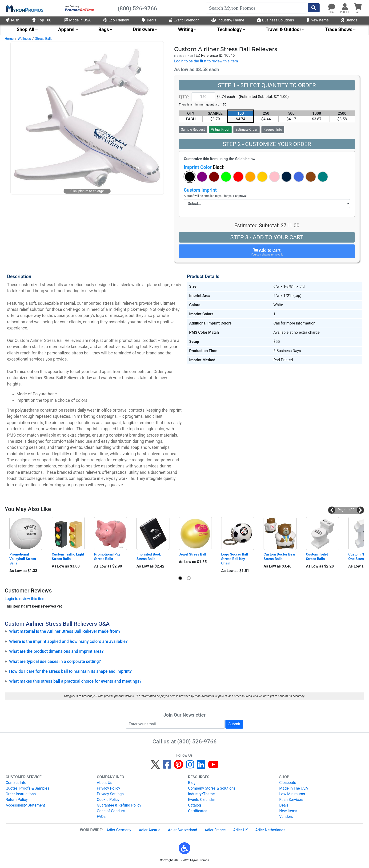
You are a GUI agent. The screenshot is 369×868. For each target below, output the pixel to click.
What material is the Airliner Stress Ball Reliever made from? (65, 631)
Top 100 (42, 20)
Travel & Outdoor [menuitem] (283, 29)
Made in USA (77, 20)
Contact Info (16, 783)
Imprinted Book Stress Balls (149, 557)
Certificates (198, 811)
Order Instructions (21, 794)
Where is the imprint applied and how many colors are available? (68, 641)
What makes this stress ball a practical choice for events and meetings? (75, 681)
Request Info (273, 130)
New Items (318, 20)
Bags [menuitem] (104, 29)
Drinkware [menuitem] (143, 29)
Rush (12, 20)
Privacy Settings (110, 794)
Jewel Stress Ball (193, 554)
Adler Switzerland (183, 830)
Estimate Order (247, 130)
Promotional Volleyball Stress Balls (23, 559)
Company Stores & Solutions (212, 788)
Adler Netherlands (270, 830)
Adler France (215, 830)
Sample (193, 130)
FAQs (101, 817)
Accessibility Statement (25, 805)
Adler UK (241, 830)
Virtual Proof (220, 130)
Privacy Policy (109, 788)
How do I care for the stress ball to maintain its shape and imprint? (70, 671)
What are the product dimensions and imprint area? (56, 651)
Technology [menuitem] (230, 29)
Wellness (24, 39)
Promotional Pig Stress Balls (107, 557)
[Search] (257, 8)
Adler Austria (150, 830)
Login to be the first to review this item (206, 61)
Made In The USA (294, 788)
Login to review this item (25, 599)
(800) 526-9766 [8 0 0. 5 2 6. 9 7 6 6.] (197, 742)
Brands (349, 20)
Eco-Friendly (116, 20)
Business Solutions (275, 20)
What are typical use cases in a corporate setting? (55, 661)
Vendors (286, 817)
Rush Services (291, 800)
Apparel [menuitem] (66, 29)
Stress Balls (44, 39)
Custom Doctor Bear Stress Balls (280, 557)
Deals (149, 20)
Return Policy (17, 800)
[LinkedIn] (201, 767)
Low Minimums (292, 794)
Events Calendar (202, 800)
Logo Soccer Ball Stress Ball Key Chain (235, 559)
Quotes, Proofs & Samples (27, 788)
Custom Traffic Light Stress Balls (68, 557)
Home (9, 39)
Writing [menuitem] (186, 29)
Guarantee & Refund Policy (119, 805)
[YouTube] (213, 767)
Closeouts (288, 783)
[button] (190, 177)
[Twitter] (155, 767)
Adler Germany (119, 830)
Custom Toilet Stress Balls (317, 557)
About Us (105, 783)
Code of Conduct (111, 811)
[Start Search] (314, 8)
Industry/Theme (228, 20)
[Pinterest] (178, 767)
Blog (192, 783)
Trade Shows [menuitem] (339, 29)
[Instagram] (190, 767)
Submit (234, 724)
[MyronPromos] (24, 8)
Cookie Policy (108, 800)
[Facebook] (167, 767)
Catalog (195, 805)
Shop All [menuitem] (26, 29)
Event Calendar (184, 20)
